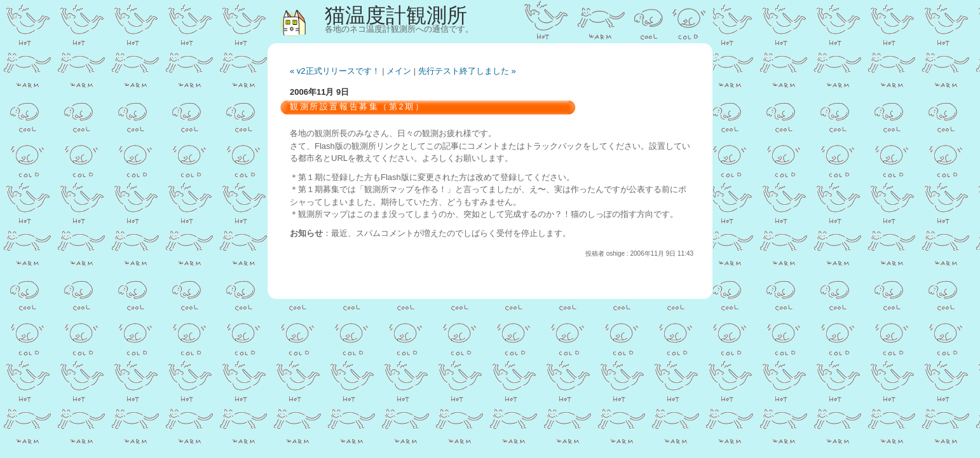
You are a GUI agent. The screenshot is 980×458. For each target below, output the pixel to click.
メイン (399, 71)
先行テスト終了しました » (467, 71)
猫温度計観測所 (396, 15)
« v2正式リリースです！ (335, 71)
